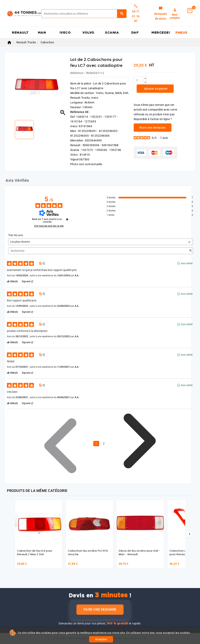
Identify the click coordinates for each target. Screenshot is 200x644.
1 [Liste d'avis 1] (96, 443)
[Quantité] (138, 80)
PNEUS (181, 33)
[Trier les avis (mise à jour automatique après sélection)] (101, 242)
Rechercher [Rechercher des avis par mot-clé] (99, 251)
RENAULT (20, 33)
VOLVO (88, 33)
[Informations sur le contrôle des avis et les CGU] (67, 219)
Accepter (101, 639)
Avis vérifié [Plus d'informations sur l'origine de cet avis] (187, 263)
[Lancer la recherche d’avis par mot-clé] (190, 251)
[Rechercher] (84, 14)
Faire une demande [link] (153, 128)
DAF (135, 33)
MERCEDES (161, 33)
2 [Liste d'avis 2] (104, 443)
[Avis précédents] (60, 443)
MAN (42, 33)
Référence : (78, 73)
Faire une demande (100, 609)
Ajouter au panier (156, 89)
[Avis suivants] (140, 444)
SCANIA (112, 33)
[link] (161, 14)
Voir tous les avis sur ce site (49, 226)
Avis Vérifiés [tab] (17, 180)
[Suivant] (190, 534)
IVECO (65, 33)
